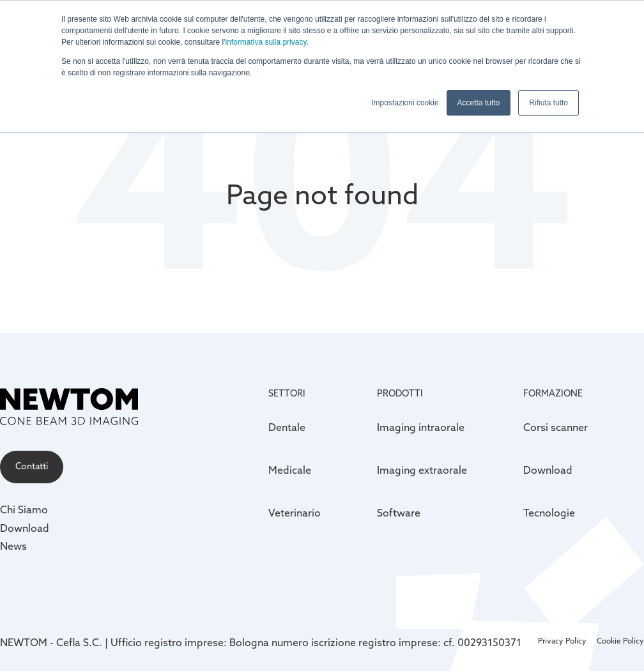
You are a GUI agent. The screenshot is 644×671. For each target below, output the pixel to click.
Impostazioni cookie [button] (405, 103)
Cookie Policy (620, 642)
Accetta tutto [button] (479, 103)
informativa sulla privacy (265, 42)
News (13, 547)
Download (25, 529)
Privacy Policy (562, 642)
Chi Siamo (24, 511)
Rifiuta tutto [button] (548, 103)
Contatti (32, 467)
